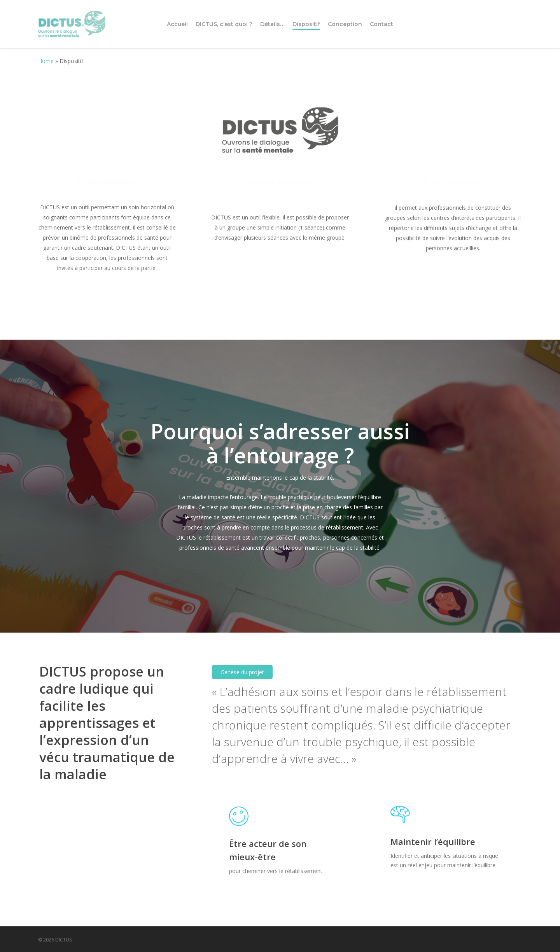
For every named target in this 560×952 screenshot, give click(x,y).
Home (46, 61)
